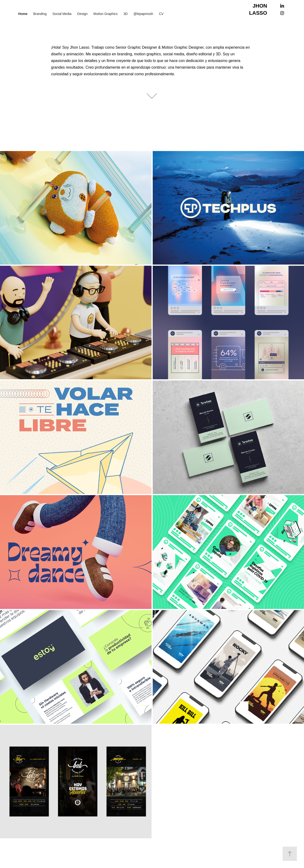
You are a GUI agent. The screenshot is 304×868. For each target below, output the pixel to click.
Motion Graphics (105, 14)
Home (23, 14)
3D (126, 14)
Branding (40, 14)
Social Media (62, 14)
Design (82, 14)
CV (161, 14)
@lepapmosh (143, 14)
